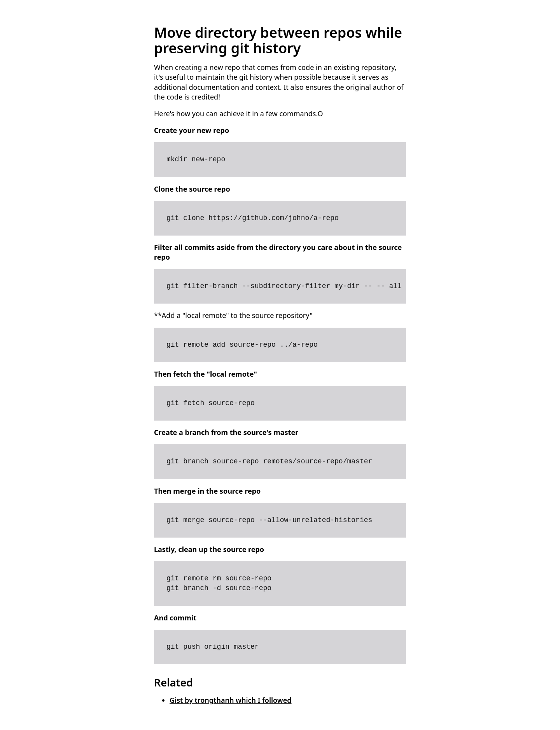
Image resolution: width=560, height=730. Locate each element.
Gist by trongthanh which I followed (231, 700)
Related (173, 682)
